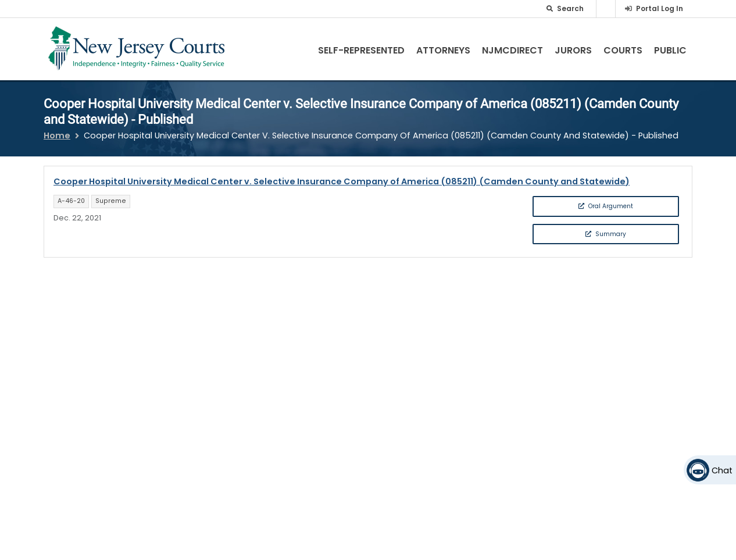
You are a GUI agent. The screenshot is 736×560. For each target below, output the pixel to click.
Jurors (573, 50)
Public (670, 50)
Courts (623, 50)
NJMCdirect (512, 50)
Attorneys (443, 50)
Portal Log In (660, 8)
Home (57, 135)
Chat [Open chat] (722, 470)
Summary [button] (606, 234)
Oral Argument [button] (606, 206)
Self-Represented (361, 50)
